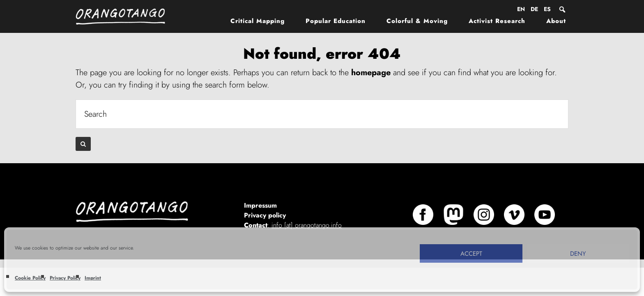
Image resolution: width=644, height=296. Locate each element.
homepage (371, 73)
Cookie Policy (30, 278)
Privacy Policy (65, 278)
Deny (578, 254)
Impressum (260, 205)
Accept (471, 254)
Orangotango (125, 16)
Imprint (93, 278)
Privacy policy (265, 215)
